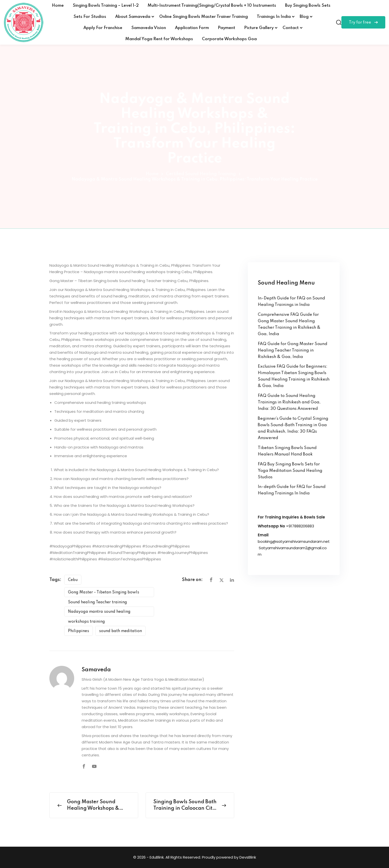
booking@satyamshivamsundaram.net (294, 541)
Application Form (192, 28)
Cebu (73, 580)
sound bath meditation (120, 631)
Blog (304, 17)
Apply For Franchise (103, 28)
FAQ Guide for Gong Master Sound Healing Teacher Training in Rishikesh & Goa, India (292, 350)
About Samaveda (133, 17)
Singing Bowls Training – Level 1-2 (106, 6)
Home (58, 6)
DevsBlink (248, 857)
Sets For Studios (90, 17)
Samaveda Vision (149, 28)
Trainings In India (274, 17)
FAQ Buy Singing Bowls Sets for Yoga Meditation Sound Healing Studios (290, 471)
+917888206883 (300, 526)
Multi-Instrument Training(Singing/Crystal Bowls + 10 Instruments (212, 6)
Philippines (79, 631)
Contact (291, 28)
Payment (227, 28)
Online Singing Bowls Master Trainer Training (204, 17)
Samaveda (96, 670)
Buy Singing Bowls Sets (308, 6)
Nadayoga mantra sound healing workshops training (99, 613)
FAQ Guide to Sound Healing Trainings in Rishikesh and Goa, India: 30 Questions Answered (289, 402)
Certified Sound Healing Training (201, 174)
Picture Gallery (259, 28)
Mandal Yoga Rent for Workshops (159, 39)
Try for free (363, 22)
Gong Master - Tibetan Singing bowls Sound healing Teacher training (104, 594)
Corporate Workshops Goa (229, 39)
